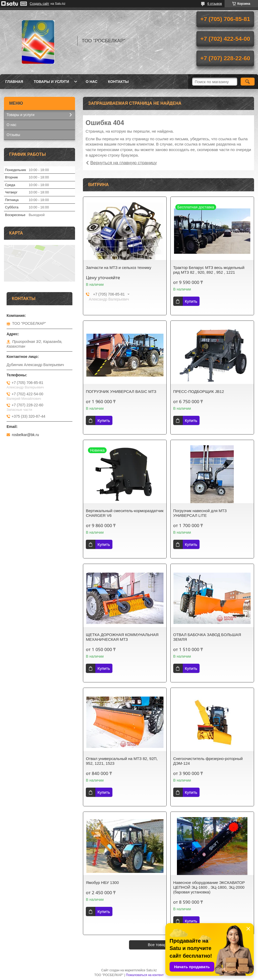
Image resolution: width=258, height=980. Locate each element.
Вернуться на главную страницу (124, 163)
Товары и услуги (51, 82)
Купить (191, 301)
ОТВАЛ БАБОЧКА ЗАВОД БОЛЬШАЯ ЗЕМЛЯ (207, 637)
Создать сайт (39, 4)
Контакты (118, 82)
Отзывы (13, 135)
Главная (14, 82)
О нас (91, 82)
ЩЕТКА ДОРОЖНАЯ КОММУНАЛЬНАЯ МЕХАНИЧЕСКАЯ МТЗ (122, 637)
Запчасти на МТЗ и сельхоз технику (118, 267)
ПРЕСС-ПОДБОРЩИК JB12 (199, 391)
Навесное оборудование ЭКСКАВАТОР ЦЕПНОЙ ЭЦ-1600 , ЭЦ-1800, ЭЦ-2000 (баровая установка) (209, 887)
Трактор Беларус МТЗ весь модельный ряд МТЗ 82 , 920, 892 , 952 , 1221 (209, 270)
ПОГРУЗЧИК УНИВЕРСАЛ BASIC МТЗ (121, 391)
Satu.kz (151, 970)
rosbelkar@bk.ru (25, 435)
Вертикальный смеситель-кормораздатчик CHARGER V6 (125, 513)
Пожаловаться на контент (145, 975)
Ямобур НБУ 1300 (102, 882)
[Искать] (248, 82)
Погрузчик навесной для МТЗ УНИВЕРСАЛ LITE (200, 513)
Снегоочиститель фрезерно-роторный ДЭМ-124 (208, 761)
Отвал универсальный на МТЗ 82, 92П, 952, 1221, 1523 (122, 761)
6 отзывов (215, 4)
